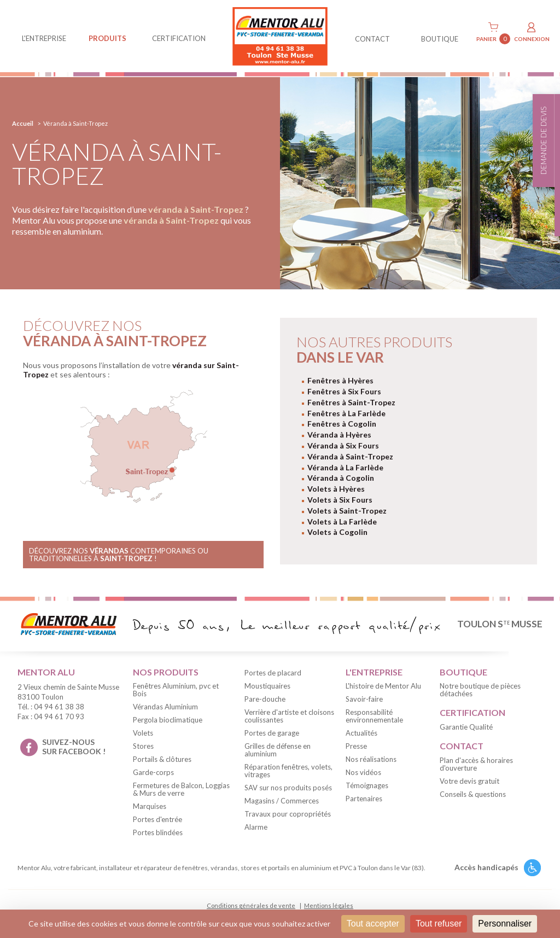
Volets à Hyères (336, 489)
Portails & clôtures (162, 759)
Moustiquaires (267, 686)
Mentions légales (329, 905)
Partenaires (364, 799)
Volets (143, 733)
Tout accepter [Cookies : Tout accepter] (373, 924)
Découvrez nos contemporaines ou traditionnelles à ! (119, 555)
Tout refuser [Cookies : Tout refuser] (439, 924)
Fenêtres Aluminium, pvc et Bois (176, 690)
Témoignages (367, 785)
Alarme (256, 827)
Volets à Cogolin (337, 532)
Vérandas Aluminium (165, 707)
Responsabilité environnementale (374, 716)
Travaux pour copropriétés (288, 814)
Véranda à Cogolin (341, 478)
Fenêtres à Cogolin (342, 424)
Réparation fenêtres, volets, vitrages (288, 771)
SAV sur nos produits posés (288, 788)
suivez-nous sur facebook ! (74, 747)
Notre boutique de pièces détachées (480, 690)
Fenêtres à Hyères (340, 380)
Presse (356, 746)
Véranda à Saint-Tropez (350, 456)
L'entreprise (44, 38)
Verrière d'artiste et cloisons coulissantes (289, 716)
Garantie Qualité (466, 727)
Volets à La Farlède (342, 522)
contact (372, 39)
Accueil (23, 123)
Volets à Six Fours (340, 500)
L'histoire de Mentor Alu (383, 686)
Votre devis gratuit (469, 781)
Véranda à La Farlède (345, 467)
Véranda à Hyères (339, 435)
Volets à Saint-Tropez (347, 511)
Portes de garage (272, 733)
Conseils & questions (473, 794)
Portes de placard (273, 673)
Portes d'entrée (157, 819)
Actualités (361, 733)
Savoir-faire (364, 699)
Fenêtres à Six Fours (344, 391)
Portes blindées (158, 832)
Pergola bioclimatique (168, 720)
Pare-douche (265, 699)
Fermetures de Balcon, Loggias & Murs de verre (181, 789)
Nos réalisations (371, 759)
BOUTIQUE (440, 39)
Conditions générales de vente (251, 905)
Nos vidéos (363, 772)
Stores (143, 746)
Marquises (150, 806)
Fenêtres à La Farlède (346, 413)
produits (107, 38)
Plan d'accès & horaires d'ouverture (476, 764)
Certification (179, 38)
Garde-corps (153, 772)
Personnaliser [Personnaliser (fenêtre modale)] (505, 924)
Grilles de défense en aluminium (278, 750)
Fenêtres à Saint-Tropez (351, 402)
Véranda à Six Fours (343, 445)
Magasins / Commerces (282, 801)
